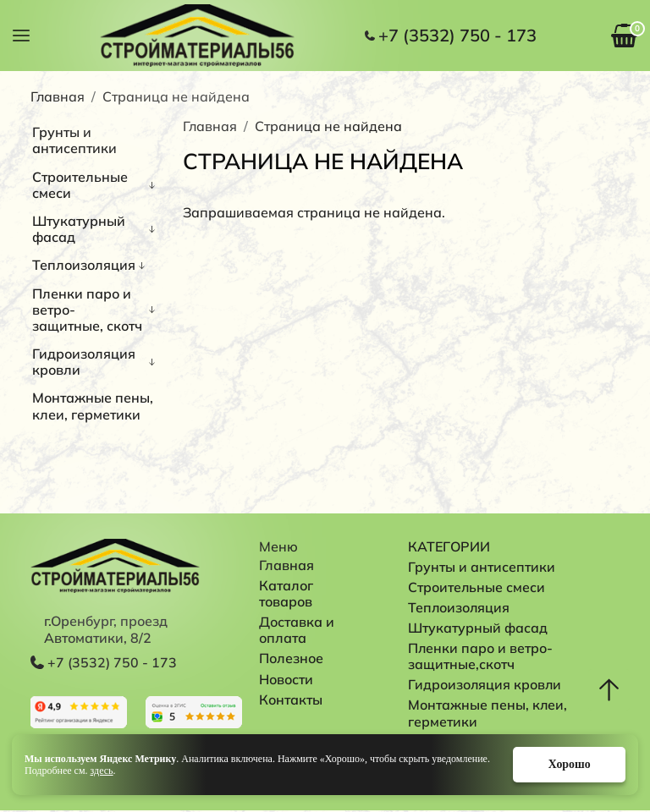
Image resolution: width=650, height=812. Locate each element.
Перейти (79, 712)
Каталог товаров (288, 593)
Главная (58, 96)
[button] (21, 34)
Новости (286, 679)
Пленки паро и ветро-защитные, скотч (87, 310)
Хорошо (568, 764)
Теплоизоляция (84, 265)
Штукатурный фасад (79, 229)
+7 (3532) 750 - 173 (457, 36)
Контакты (291, 700)
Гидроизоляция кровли (84, 362)
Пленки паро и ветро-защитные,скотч (481, 657)
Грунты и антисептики (74, 140)
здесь (102, 771)
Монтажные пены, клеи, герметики (93, 406)
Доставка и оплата (298, 630)
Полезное (291, 658)
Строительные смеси (80, 185)
